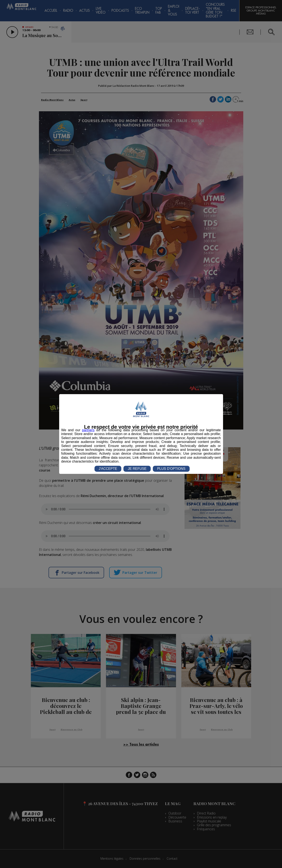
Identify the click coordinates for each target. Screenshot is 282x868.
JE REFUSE (137, 469)
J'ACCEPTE (108, 469)
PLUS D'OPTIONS (171, 469)
